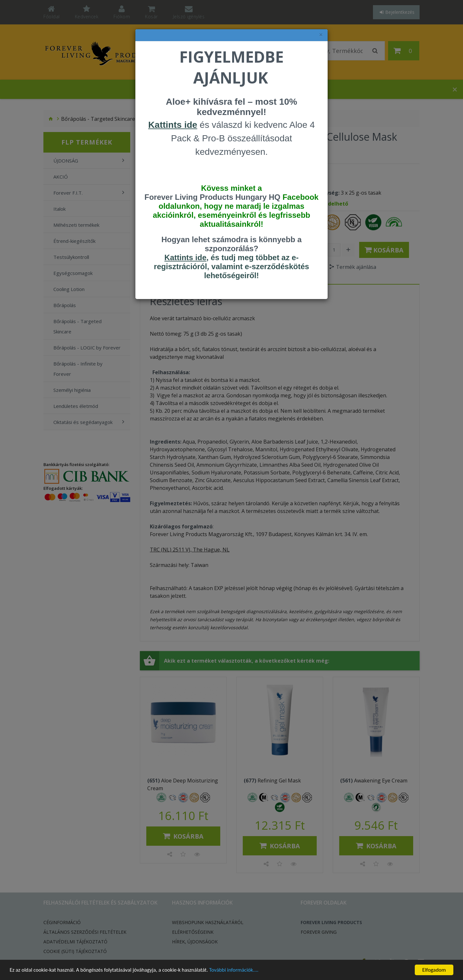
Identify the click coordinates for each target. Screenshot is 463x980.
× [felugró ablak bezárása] (321, 35)
